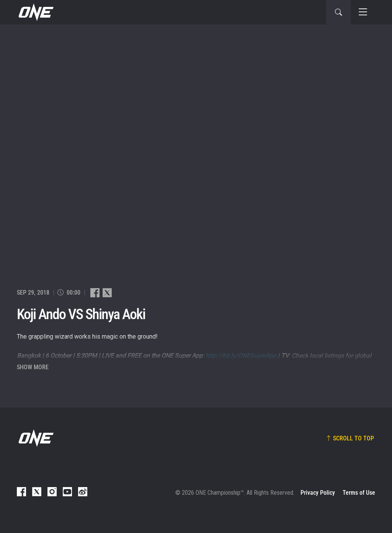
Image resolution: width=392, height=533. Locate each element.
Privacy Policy (318, 493)
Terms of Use (359, 493)
